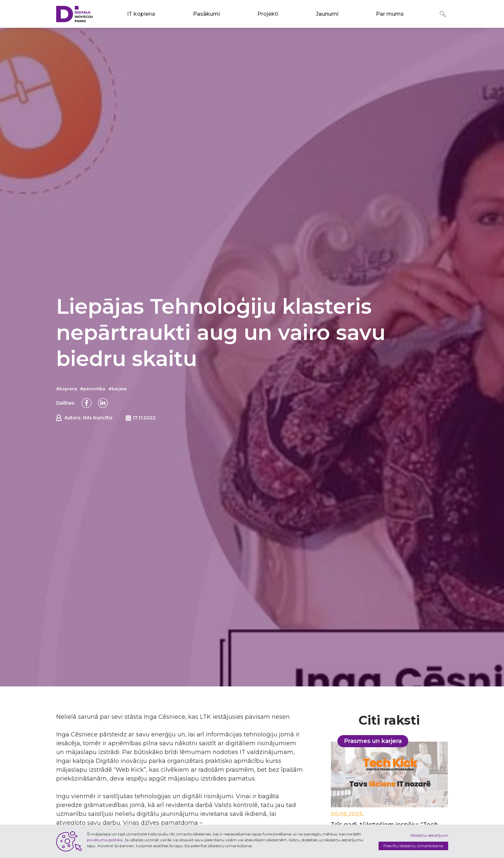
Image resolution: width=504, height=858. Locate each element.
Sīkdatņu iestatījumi (429, 835)
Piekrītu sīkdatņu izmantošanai (413, 846)
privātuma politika (105, 840)
